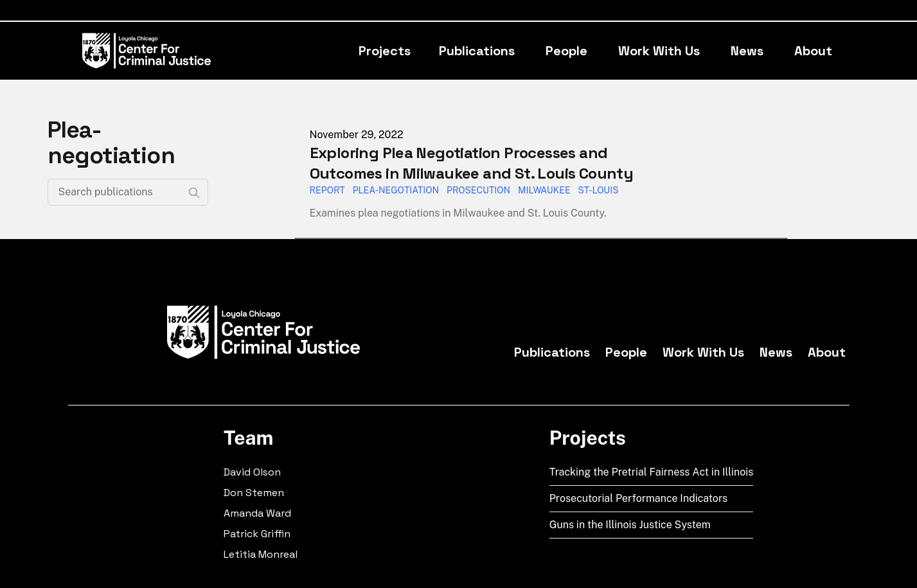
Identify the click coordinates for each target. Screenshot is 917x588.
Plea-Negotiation (396, 190)
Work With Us (659, 51)
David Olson (252, 472)
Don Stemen (254, 493)
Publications (477, 51)
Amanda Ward (257, 513)
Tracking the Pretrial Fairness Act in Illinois (652, 472)
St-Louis (599, 190)
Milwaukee (544, 190)
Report (327, 190)
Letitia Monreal (261, 554)
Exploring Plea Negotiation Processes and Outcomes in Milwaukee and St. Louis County (472, 163)
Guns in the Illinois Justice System (630, 525)
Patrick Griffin (257, 534)
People (566, 51)
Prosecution (478, 190)
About (813, 51)
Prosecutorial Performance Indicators (639, 498)
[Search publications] (128, 192)
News (747, 51)
